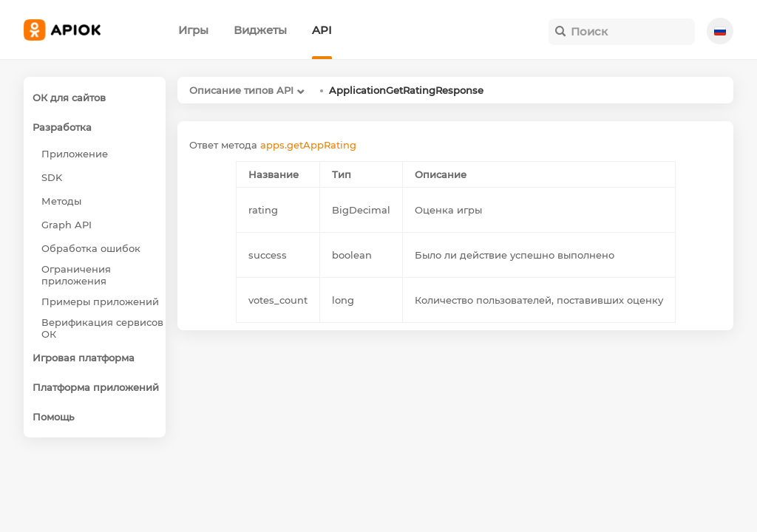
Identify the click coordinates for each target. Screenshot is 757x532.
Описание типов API (241, 90)
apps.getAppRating (308, 145)
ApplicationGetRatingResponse (406, 90)
